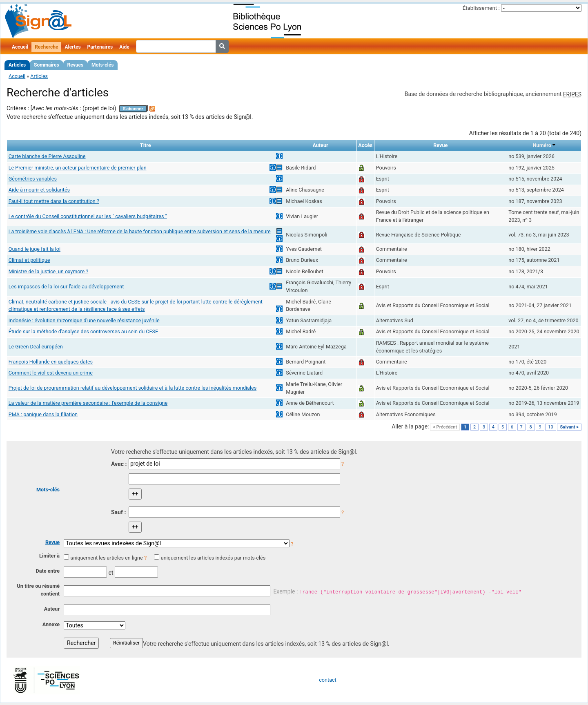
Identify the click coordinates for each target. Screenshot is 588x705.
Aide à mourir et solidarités (39, 190)
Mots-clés (102, 65)
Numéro (542, 145)
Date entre (48, 571)
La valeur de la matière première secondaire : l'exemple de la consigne (88, 403)
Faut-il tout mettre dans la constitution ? (54, 201)
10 (550, 427)
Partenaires (100, 47)
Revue (52, 542)
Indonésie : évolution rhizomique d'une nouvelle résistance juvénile (84, 320)
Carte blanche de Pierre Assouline (47, 156)
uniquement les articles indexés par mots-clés (213, 558)
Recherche (46, 47)
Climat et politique (29, 260)
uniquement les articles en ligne (106, 558)
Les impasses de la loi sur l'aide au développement (66, 287)
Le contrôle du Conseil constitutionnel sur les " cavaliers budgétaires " (88, 216)
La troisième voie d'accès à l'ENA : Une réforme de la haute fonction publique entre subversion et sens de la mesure (140, 231)
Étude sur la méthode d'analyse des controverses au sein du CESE (84, 331)
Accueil (20, 47)
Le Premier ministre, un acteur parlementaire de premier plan (78, 168)
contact (327, 680)
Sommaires (46, 65)
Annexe (51, 624)
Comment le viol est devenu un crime (51, 373)
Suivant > (569, 427)
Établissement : (481, 8)
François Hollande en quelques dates (51, 362)
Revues (76, 65)
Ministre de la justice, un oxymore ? (49, 271)
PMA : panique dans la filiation (43, 414)
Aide (124, 47)
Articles (17, 65)
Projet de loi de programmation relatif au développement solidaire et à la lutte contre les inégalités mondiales (133, 388)
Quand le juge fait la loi (35, 249)
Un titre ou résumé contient (38, 590)
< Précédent (445, 427)
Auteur (52, 609)
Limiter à (49, 556)
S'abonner (133, 109)
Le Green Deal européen (36, 347)
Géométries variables (33, 179)
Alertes (72, 47)
